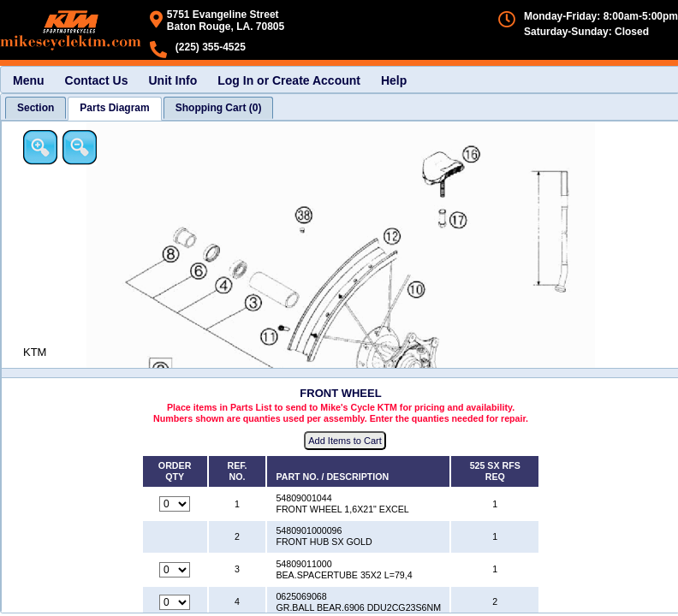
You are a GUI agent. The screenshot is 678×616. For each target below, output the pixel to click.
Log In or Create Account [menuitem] (289, 80)
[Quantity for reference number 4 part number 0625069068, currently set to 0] (175, 602)
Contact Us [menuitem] (97, 80)
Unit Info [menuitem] (172, 80)
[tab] (36, 108)
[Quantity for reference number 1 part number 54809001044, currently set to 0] (175, 504)
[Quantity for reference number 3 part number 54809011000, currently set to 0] (175, 570)
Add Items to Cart (345, 441)
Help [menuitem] (394, 80)
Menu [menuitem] (29, 80)
